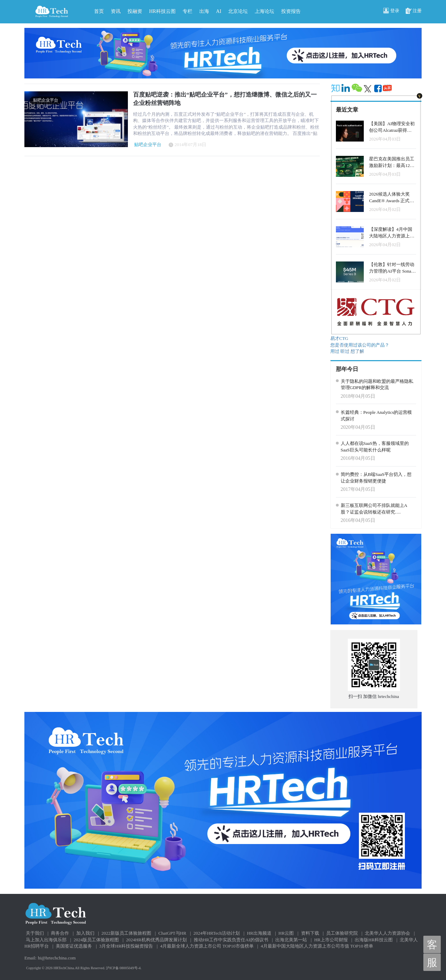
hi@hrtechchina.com (57, 958)
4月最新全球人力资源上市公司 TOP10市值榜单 (207, 946)
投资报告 (291, 11)
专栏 (187, 11)
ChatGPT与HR (172, 933)
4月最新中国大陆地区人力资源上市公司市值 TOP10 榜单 (317, 946)
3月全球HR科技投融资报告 (126, 946)
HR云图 (286, 933)
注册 (414, 11)
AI (219, 11)
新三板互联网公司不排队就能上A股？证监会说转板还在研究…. (374, 509)
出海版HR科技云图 (374, 940)
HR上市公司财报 (331, 940)
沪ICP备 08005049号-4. (124, 968)
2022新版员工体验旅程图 (126, 933)
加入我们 (85, 933)
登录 (391, 11)
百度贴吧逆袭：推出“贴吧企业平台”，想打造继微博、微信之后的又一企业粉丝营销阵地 (225, 99)
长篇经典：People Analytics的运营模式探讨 (376, 416)
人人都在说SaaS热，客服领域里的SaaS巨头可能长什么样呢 (375, 447)
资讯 (116, 11)
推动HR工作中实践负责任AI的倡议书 (231, 940)
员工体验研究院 (342, 933)
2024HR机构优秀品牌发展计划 (156, 940)
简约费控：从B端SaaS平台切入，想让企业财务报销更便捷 (376, 478)
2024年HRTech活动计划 (217, 933)
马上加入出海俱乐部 (46, 940)
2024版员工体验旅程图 (96, 940)
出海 (204, 11)
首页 (99, 11)
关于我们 (35, 933)
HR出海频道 (259, 933)
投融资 (135, 11)
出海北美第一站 (291, 940)
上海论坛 (264, 11)
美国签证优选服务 (74, 946)
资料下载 (310, 933)
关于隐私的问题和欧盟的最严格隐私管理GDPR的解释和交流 (377, 385)
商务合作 (60, 933)
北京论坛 (238, 11)
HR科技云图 (162, 11)
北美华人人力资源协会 (387, 933)
